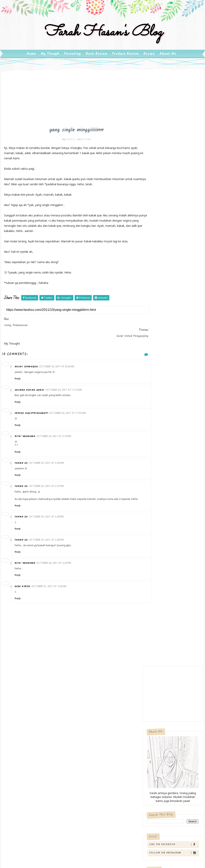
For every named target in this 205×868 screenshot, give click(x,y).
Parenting (72, 60)
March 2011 (164, 638)
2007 (155, 667)
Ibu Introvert (82, 745)
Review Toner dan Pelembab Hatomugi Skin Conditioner (170, 299)
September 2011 (167, 610)
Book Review (96, 60)
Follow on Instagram (174, 267)
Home (31, 60)
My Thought (16, 760)
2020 (155, 509)
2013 (155, 542)
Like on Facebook (174, 259)
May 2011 (162, 629)
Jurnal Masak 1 (164, 583)
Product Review (125, 60)
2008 (155, 662)
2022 (155, 504)
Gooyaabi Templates (132, 821)
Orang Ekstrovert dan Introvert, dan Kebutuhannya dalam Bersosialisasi (167, 470)
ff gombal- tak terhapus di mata (176, 599)
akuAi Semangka (29, 364)
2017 (155, 524)
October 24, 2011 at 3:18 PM (57, 433)
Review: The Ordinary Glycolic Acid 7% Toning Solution (170, 323)
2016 (155, 528)
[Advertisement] (99, 105)
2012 (155, 547)
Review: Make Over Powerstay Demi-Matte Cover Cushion (169, 347)
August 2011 (164, 615)
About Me (168, 60)
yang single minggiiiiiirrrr (170, 570)
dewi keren (25, 587)
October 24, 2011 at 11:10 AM (66, 387)
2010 (155, 652)
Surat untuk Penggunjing (170, 576)
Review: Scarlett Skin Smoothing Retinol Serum (171, 369)
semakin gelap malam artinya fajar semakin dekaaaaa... (174, 591)
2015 (155, 533)
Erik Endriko (159, 711)
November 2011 (167, 561)
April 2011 (162, 634)
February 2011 (165, 643)
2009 (155, 657)
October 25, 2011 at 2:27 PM (49, 483)
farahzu (156, 715)
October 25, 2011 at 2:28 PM (49, 518)
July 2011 (162, 619)
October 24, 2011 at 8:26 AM (59, 364)
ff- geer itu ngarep (167, 605)
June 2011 (162, 624)
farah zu (24, 460)
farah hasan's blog (102, 37)
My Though (50, 60)
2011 (155, 552)
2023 (155, 500)
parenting (15, 768)
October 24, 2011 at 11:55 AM (70, 410)
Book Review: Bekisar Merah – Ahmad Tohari (169, 441)
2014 (155, 538)
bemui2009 (16, 744)
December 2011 (167, 556)
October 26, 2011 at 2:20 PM (57, 564)
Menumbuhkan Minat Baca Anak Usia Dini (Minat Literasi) (171, 419)
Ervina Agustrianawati (34, 410)
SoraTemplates (85, 821)
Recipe (149, 60)
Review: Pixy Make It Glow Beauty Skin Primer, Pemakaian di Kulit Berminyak (171, 397)
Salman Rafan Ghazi (32, 387)
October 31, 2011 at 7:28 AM (51, 587)
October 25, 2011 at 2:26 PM (49, 460)
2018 (155, 519)
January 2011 (165, 648)
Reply (20, 376)
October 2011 (165, 565)
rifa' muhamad (28, 434)
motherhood (42, 752)
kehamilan (15, 752)
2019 (155, 514)
